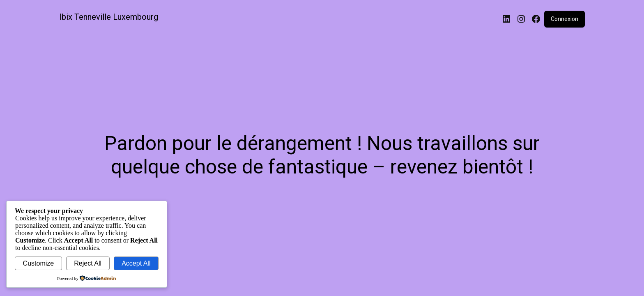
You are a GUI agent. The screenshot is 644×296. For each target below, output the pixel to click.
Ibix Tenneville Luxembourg (109, 17)
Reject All (88, 263)
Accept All (136, 263)
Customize (39, 263)
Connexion (565, 19)
